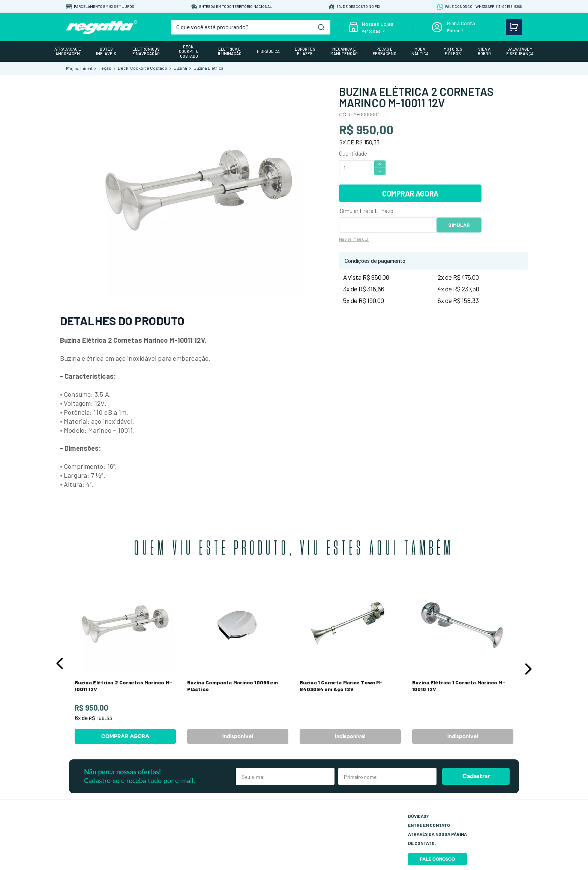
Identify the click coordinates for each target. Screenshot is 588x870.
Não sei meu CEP (354, 239)
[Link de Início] (79, 68)
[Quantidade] (356, 168)
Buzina (180, 68)
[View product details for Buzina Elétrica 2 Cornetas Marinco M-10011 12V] (125, 662)
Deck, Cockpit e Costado (142, 68)
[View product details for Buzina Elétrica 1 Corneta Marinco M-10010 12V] (463, 662)
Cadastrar (476, 776)
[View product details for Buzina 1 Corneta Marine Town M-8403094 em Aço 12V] (350, 662)
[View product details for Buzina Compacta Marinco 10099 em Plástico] (238, 662)
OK (459, 225)
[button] (60, 663)
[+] (380, 164)
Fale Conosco (437, 859)
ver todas (371, 31)
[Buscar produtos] (321, 27)
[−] (380, 172)
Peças (105, 68)
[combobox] (251, 27)
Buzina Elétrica (208, 68)
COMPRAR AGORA (410, 193)
